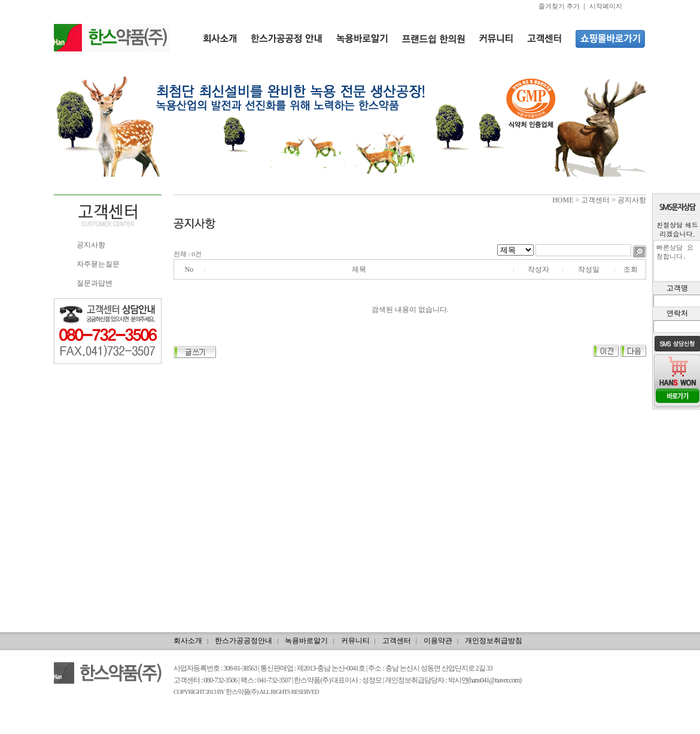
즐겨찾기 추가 (559, 6)
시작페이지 (606, 6)
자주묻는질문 (98, 264)
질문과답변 (95, 283)
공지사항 (91, 245)
